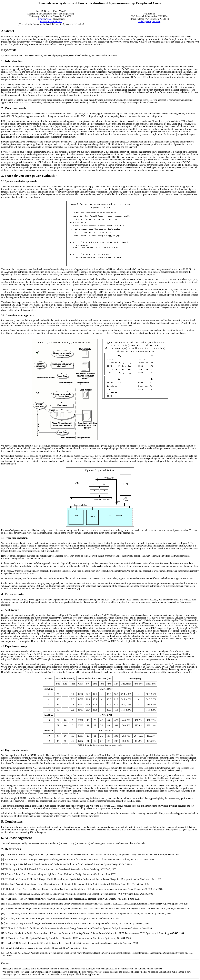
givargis (41, 19)
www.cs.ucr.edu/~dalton (51, 21)
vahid (49, 19)
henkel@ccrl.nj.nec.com (149, 21)
